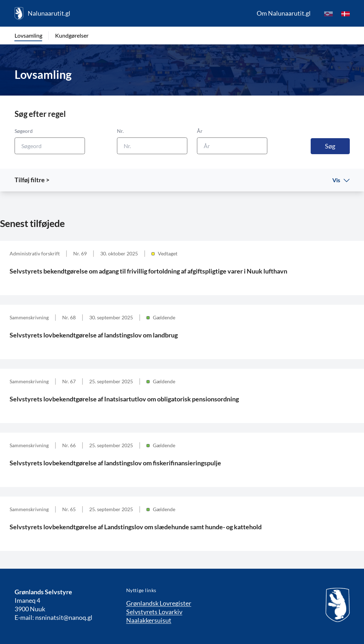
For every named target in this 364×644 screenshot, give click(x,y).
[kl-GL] (328, 13)
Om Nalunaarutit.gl (284, 13)
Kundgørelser (72, 35)
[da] (346, 13)
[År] (232, 146)
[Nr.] (152, 146)
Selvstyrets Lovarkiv (154, 612)
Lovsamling (28, 35)
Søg (330, 146)
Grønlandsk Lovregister (159, 603)
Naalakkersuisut (149, 620)
